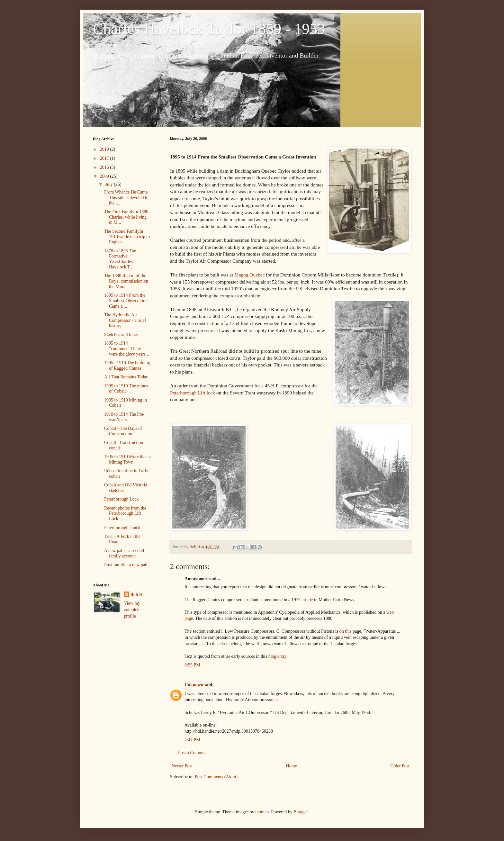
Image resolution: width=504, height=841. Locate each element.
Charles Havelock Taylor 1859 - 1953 (209, 29)
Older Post (400, 766)
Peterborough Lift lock (193, 393)
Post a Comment (193, 753)
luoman (262, 812)
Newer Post (182, 766)
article (307, 600)
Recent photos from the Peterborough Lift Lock (125, 514)
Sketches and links (121, 335)
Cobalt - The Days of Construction (123, 431)
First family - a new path (126, 565)
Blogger (301, 812)
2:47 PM (192, 740)
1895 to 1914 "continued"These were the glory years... (126, 349)
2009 (105, 176)
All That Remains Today (126, 377)
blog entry (278, 656)
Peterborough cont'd (122, 528)
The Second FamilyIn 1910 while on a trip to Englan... (127, 237)
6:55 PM (192, 665)
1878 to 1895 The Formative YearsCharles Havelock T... (120, 259)
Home (292, 766)
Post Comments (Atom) (216, 777)
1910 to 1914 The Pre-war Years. (124, 417)
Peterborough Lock (122, 499)
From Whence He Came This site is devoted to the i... (126, 198)
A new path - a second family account (124, 553)
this (348, 631)
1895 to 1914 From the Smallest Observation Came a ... (126, 301)
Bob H (137, 595)
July (109, 184)
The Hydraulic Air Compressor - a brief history (125, 320)
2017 (105, 158)
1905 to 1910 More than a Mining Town (127, 459)
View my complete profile (132, 610)
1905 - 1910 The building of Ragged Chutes (127, 366)
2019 (105, 149)
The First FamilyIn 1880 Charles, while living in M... (126, 217)
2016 (105, 167)
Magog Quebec (250, 275)
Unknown (194, 685)
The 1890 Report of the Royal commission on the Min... (126, 281)
